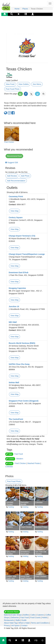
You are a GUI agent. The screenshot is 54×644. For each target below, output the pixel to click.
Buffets (26, 615)
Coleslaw (9, 467)
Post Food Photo (13, 89)
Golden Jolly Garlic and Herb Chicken (12, 578)
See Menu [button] (37, 84)
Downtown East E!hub (19, 272)
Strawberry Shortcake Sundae (25, 554)
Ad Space (16, 626)
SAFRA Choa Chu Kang (19, 364)
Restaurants (9, 620)
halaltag (11, 507)
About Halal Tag (11, 623)
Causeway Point (16, 196)
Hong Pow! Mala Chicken (26, 577)
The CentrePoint (16, 419)
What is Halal (24, 623)
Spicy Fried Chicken (11, 553)
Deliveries (15, 618)
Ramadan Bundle (25, 503)
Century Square (16, 217)
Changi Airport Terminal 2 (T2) (22, 236)
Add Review (12, 176)
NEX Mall (13, 322)
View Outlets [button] (24, 84)
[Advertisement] (26, 26)
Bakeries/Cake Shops (13, 615)
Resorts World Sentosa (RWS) (22, 343)
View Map (14, 211)
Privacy (7, 626)
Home (17, 9)
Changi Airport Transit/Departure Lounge (27, 254)
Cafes (33, 615)
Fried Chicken (9, 142)
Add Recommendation (16, 181)
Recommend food (14, 156)
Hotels (45, 618)
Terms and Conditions (40, 623)
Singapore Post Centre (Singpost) (24, 401)
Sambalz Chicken (10, 503)
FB (36, 640)
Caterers (41, 615)
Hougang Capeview (17, 288)
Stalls (18, 620)
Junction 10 (14, 306)
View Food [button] (10, 84)
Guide (24, 620)
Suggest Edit (12, 162)
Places (25, 9)
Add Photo (25, 176)
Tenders (9, 527)
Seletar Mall (14, 382)
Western (20, 459)
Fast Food (19, 454)
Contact (24, 626)
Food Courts (36, 618)
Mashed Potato (34, 463)
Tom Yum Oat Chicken (41, 553)
